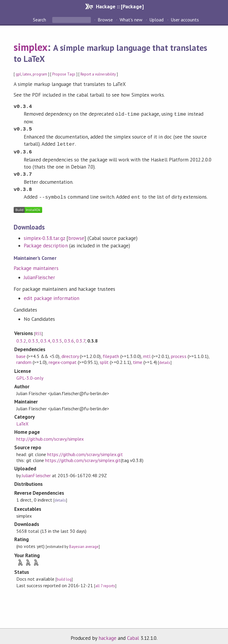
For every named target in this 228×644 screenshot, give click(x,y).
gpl (18, 74)
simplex (31, 47)
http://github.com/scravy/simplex (50, 434)
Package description (46, 241)
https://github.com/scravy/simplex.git (85, 450)
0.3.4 (45, 336)
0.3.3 (33, 336)
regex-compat (63, 357)
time (138, 357)
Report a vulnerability (98, 74)
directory (70, 351)
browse (76, 233)
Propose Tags (64, 74)
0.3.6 (69, 336)
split (104, 357)
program (40, 74)
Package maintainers (36, 263)
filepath (111, 351)
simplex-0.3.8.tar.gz (44, 233)
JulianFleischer (39, 273)
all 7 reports (105, 581)
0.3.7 (81, 336)
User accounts (185, 20)
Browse (105, 20)
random (24, 357)
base (21, 351)
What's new (131, 20)
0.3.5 (57, 336)
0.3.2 (21, 336)
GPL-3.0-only (30, 373)
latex (27, 74)
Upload (156, 20)
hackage (107, 633)
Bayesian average (84, 542)
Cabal (133, 633)
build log (64, 575)
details (165, 358)
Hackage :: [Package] (120, 6)
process (179, 351)
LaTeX (22, 419)
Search (40, 20)
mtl (147, 351)
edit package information (52, 293)
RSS (38, 329)
